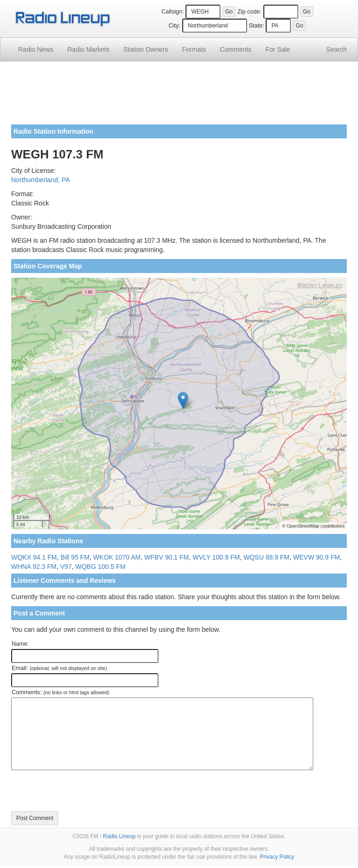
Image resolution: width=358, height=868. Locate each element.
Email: (59, 668)
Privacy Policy (277, 857)
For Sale (278, 49)
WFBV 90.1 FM (167, 557)
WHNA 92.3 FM (34, 567)
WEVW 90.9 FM (317, 557)
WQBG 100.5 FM (100, 567)
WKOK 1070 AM (117, 557)
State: (257, 26)
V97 (66, 567)
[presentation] (82, 791)
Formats (194, 49)
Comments (236, 49)
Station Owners (146, 49)
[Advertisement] (179, 96)
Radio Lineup (119, 836)
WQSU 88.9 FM (266, 557)
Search (337, 49)
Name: (20, 644)
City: (175, 26)
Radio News (36, 49)
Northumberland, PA (41, 180)
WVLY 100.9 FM (216, 557)
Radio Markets (88, 49)
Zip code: (249, 12)
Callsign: (172, 12)
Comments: (60, 692)
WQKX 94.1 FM (34, 557)
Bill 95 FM (75, 557)
